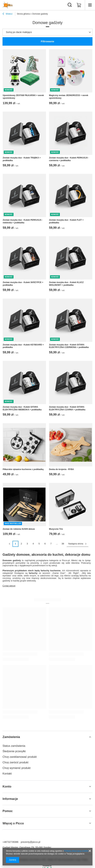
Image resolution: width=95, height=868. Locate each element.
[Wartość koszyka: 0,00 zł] (79, 5)
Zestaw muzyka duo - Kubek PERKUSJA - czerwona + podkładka (69, 159)
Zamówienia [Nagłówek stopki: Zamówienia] (11, 737)
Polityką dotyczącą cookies (76, 851)
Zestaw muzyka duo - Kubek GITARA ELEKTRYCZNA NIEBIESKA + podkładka (22, 408)
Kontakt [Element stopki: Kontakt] (7, 774)
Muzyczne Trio (56, 529)
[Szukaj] (70, 5)
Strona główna (23, 14)
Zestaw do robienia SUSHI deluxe (19, 529)
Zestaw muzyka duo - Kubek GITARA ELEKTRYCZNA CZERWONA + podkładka (69, 346)
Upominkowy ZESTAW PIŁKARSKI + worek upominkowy (23, 97)
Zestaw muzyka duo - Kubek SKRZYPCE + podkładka (23, 284)
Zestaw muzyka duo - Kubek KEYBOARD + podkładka (23, 346)
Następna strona (76, 544)
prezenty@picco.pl (31, 842)
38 (63, 544)
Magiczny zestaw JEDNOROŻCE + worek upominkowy (69, 97)
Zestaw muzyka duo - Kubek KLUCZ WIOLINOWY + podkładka (66, 284)
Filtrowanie (47, 41)
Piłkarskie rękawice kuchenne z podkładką (23, 469)
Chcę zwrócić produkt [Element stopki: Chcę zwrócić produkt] (15, 762)
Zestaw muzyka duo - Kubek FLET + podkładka (66, 221)
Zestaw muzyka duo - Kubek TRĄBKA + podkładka (22, 159)
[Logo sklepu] (8, 5)
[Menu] (90, 5)
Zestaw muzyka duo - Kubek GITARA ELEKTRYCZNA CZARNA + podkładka (67, 408)
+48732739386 (10, 842)
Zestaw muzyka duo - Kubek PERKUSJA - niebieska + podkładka (23, 221)
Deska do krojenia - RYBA (61, 469)
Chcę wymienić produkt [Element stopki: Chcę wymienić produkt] (16, 768)
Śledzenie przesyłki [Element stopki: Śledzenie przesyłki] (14, 751)
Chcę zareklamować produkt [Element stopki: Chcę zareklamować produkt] (20, 757)
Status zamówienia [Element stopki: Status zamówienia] (14, 746)
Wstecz (8, 14)
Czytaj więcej (9, 586)
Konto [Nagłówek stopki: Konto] (7, 787)
